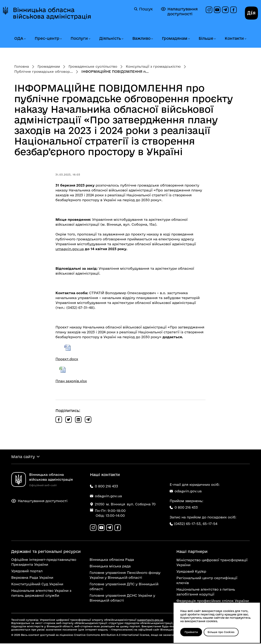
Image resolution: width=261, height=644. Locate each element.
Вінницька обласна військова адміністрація (52, 13)
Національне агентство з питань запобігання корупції (206, 592)
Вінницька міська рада (110, 567)
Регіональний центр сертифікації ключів (207, 581)
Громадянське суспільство (93, 66)
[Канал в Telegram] (225, 10)
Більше (206, 38)
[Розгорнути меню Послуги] (89, 39)
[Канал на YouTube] (217, 10)
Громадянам (175, 38)
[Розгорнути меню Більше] (215, 39)
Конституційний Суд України (37, 585)
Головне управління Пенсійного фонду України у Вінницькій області (125, 576)
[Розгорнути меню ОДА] (25, 39)
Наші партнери (192, 552)
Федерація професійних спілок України (213, 601)
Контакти (234, 38)
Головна (22, 66)
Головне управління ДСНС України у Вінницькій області (122, 598)
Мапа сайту (23, 457)
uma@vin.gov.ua (70, 249)
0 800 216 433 (184, 508)
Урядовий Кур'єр (191, 572)
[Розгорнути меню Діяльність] (122, 39)
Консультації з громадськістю (153, 66)
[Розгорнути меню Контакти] (245, 39)
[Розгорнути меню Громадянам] (189, 39)
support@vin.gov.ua (150, 620)
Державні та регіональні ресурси (46, 552)
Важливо (141, 38)
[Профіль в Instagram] (209, 10)
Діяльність (110, 38)
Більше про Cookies (222, 632)
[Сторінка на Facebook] (233, 10)
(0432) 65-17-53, (188, 524)
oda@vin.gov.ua (186, 491)
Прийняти (192, 632)
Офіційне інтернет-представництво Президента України (44, 563)
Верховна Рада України (32, 578)
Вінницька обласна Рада (112, 560)
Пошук (143, 9)
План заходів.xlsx (71, 381)
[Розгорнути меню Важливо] (152, 39)
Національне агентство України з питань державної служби (41, 594)
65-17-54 (210, 524)
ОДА (19, 38)
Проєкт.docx (67, 359)
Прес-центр (47, 38)
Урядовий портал (27, 572)
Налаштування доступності (179, 11)
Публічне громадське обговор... (44, 71)
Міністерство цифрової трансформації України (212, 563)
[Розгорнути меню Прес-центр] (61, 39)
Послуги (79, 38)
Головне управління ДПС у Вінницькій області (124, 587)
